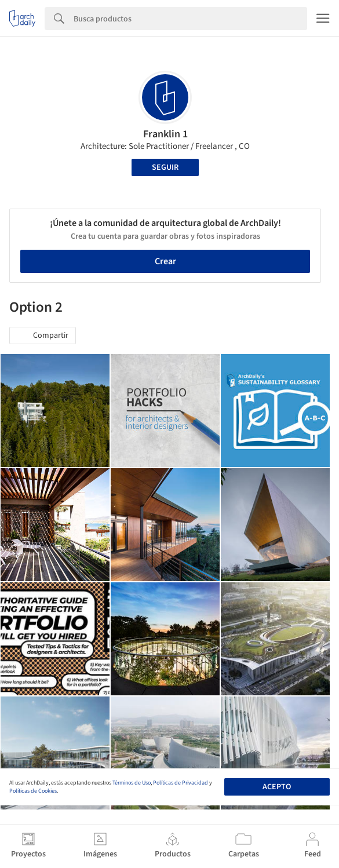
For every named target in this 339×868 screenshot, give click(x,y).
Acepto (277, 787)
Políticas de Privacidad (181, 783)
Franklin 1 (165, 134)
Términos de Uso (132, 783)
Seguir (165, 167)
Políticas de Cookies (33, 791)
